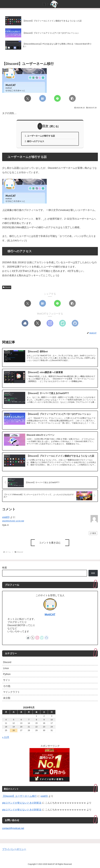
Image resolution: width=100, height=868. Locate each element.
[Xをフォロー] (38, 323)
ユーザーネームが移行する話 (41, 136)
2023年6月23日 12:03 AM (13, 521)
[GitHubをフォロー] (75, 323)
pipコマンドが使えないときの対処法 (22, 803)
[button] (72, 98)
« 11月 (6, 737)
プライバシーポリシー (14, 849)
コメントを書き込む (50, 543)
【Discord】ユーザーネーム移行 (19, 796)
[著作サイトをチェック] (25, 323)
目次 (45, 126)
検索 (5, 568)
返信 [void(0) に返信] (93, 533)
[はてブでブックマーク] (43, 98)
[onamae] (50, 765)
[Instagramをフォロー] (50, 323)
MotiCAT (50, 614)
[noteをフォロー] (62, 323)
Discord (7, 287)
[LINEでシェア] (57, 98)
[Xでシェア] (28, 98)
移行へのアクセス (36, 141)
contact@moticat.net (13, 828)
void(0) (6, 517)
